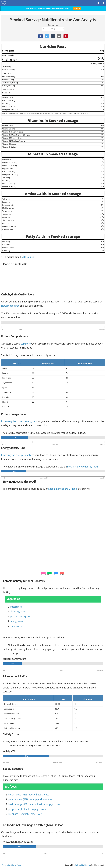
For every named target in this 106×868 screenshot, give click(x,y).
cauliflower (16, 626)
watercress (16, 607)
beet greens (16, 621)
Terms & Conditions (9, 865)
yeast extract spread (21, 616)
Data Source (28, 257)
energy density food (82, 467)
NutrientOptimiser (83, 865)
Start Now (77, 8)
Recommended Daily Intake (63, 489)
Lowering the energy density (16, 455)
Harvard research (10, 306)
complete (26, 344)
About (19, 865)
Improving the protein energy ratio (19, 422)
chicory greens (18, 612)
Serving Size (53, 25)
